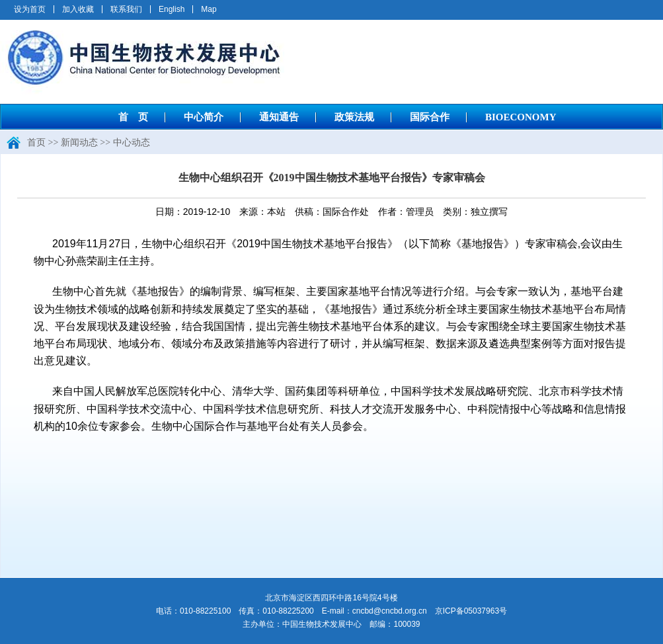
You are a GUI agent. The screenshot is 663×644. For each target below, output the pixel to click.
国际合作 (430, 117)
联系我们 (126, 9)
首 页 (133, 117)
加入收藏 (78, 9)
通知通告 (279, 117)
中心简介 (204, 117)
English (172, 9)
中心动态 (132, 142)
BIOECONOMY (521, 117)
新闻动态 (79, 142)
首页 (36, 142)
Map (209, 9)
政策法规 (354, 117)
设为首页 (30, 9)
